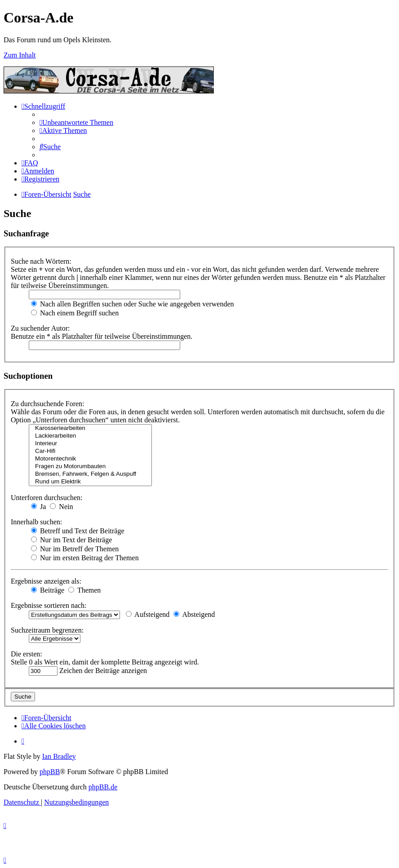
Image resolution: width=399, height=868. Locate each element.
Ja (38, 507)
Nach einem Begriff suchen (75, 313)
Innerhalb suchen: (36, 522)
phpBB (50, 772)
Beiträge (48, 590)
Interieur (90, 444)
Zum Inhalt (20, 55)
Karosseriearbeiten (90, 428)
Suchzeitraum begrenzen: (47, 630)
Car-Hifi (90, 451)
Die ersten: (27, 654)
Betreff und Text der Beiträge (78, 531)
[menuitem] (76, 122)
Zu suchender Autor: (40, 328)
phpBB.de (103, 787)
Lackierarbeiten (90, 436)
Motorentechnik (90, 459)
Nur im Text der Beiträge (71, 540)
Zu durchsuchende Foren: (48, 404)
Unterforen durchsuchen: (47, 498)
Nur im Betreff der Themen (75, 549)
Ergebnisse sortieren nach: (49, 605)
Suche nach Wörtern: (41, 261)
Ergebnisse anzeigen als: (46, 581)
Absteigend (194, 614)
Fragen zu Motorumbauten (90, 467)
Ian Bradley (59, 756)
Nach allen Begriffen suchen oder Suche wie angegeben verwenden (133, 304)
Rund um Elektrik (90, 482)
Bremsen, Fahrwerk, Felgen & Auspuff (90, 474)
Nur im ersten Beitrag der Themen (85, 558)
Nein (61, 507)
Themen (84, 590)
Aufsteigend (148, 614)
